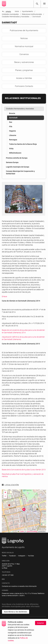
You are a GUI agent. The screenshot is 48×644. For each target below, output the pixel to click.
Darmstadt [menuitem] (13, 118)
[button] (24, 509)
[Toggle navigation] (44, 4)
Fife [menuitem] (11, 127)
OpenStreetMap (32, 532)
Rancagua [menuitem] (13, 140)
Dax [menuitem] (11, 122)
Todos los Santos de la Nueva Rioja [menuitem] (23, 144)
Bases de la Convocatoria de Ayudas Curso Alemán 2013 (24, 470)
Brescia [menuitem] (12, 113)
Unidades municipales (13, 620)
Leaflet (21, 532)
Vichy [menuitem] (11, 149)
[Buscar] (37, 4)
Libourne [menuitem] (13, 135)
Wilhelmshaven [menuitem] (15, 153)
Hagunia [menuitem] (12, 131)
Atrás (6, 12)
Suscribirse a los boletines (16, 612)
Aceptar (41, 625)
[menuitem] (24, 109)
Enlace (4, 296)
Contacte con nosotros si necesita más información (19, 586)
